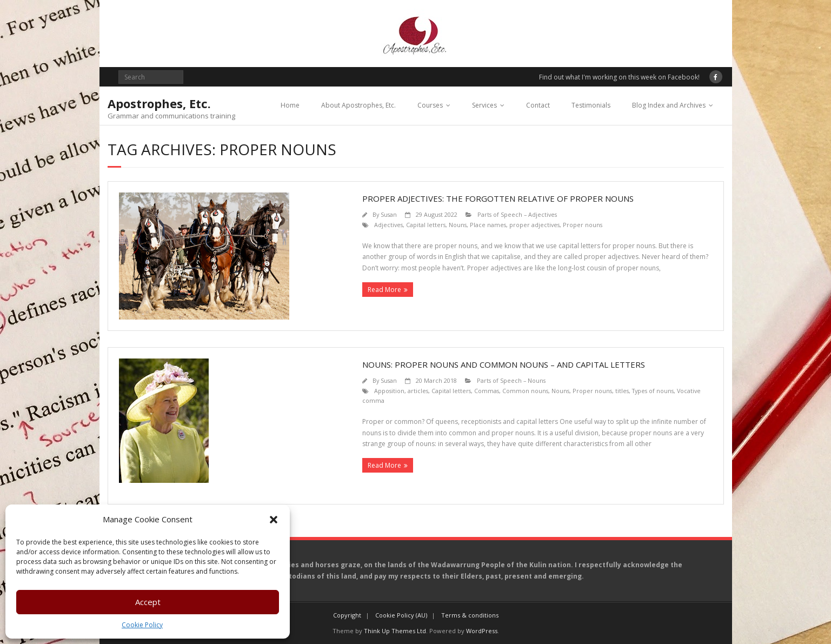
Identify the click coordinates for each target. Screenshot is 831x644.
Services (484, 105)
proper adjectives (534, 225)
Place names (488, 225)
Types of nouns (653, 391)
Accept (148, 602)
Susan (389, 214)
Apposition (389, 391)
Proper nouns (583, 225)
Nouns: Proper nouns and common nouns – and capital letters (504, 364)
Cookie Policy (142, 625)
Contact (538, 105)
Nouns (458, 225)
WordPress (482, 631)
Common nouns (525, 391)
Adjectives (388, 225)
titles (622, 391)
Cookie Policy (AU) (401, 615)
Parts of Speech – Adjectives (517, 214)
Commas (487, 391)
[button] (274, 520)
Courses (430, 105)
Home (290, 105)
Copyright (347, 615)
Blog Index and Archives (669, 105)
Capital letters (426, 225)
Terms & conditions (470, 615)
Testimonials (591, 105)
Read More (384, 290)
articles (418, 391)
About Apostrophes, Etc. (358, 105)
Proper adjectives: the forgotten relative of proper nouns (498, 198)
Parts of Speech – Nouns (511, 380)
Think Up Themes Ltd (395, 631)
